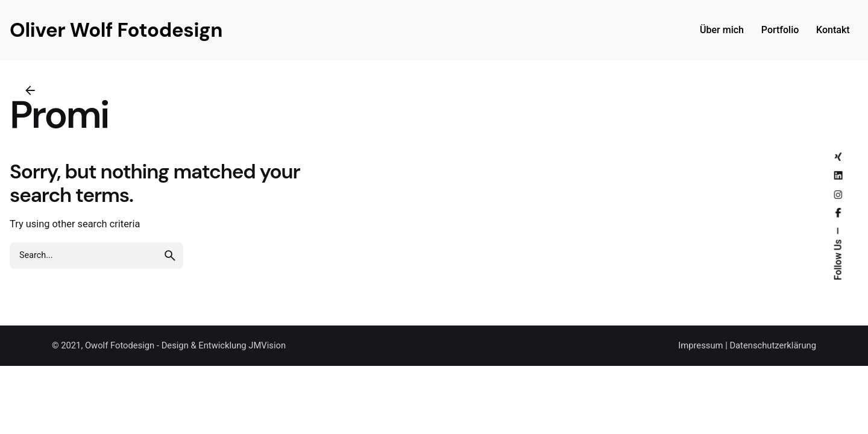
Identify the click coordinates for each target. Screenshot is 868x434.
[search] (170, 256)
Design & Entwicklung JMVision (224, 345)
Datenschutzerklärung (773, 345)
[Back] (30, 90)
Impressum (700, 345)
